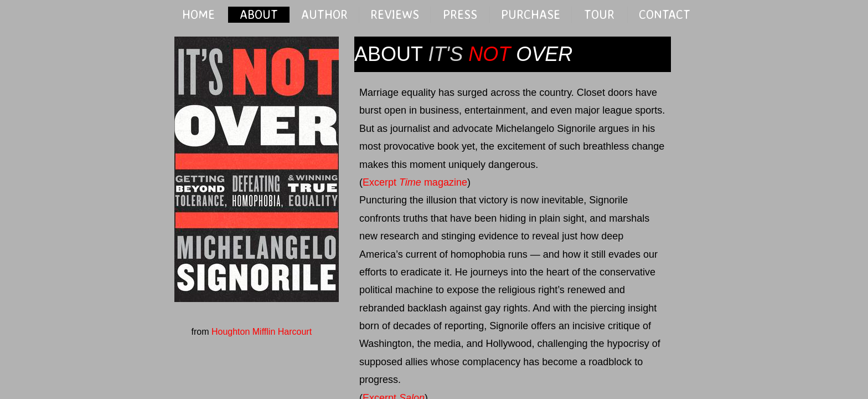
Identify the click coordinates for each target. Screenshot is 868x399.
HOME (198, 14)
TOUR (599, 14)
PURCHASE (531, 14)
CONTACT (665, 14)
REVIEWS (395, 14)
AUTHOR (324, 14)
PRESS (460, 14)
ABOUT (259, 14)
